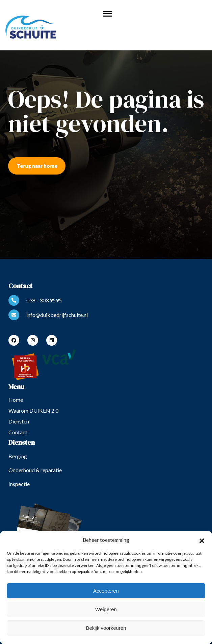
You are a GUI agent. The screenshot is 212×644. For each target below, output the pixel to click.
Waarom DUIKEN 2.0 (33, 410)
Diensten (19, 421)
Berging (18, 456)
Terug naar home (37, 166)
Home (16, 400)
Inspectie (19, 484)
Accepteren (106, 591)
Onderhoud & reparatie (35, 470)
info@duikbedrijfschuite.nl (48, 315)
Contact (18, 432)
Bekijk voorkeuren (106, 628)
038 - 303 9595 (35, 300)
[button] (202, 540)
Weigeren (106, 609)
